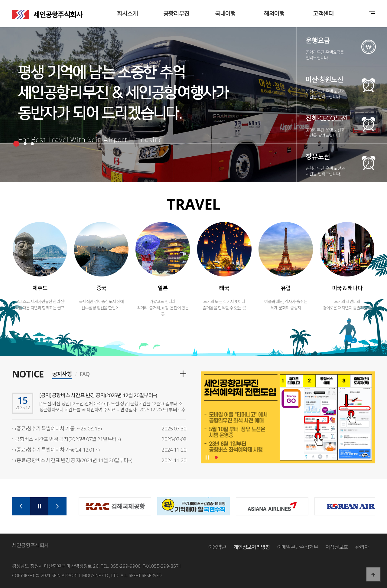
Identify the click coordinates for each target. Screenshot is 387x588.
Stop (207, 457)
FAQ (85, 374)
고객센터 (323, 13)
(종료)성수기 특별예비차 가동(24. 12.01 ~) (57, 450)
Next (57, 506)
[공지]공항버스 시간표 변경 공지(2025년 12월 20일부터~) (98, 395)
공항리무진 (176, 13)
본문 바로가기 (0, 0)
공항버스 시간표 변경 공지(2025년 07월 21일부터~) (68, 439)
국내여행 (225, 13)
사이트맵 (372, 13)
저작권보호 (337, 547)
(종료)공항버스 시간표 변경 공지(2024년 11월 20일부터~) (74, 460)
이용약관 (217, 547)
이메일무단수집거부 (298, 547)
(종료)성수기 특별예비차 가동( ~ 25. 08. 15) (58, 428)
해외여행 (274, 13)
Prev (21, 506)
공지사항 (62, 374)
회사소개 (127, 13)
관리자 (362, 547)
